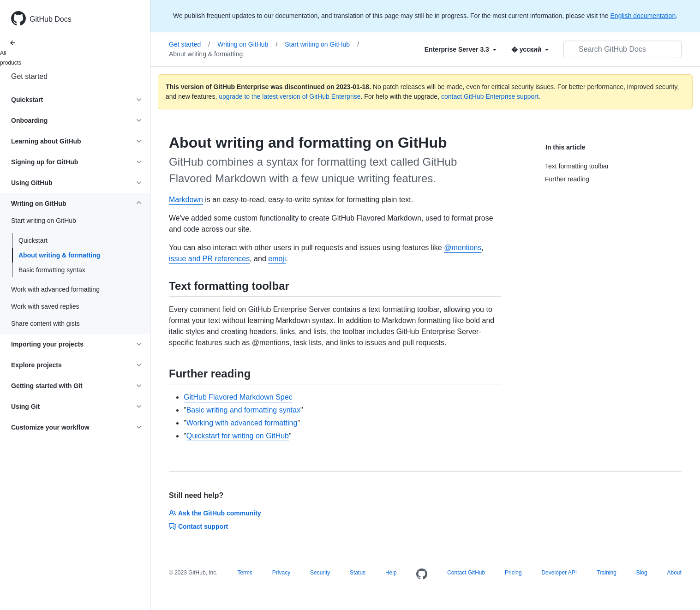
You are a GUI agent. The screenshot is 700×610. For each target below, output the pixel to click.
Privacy (281, 573)
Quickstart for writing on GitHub (238, 436)
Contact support (198, 526)
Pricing (513, 573)
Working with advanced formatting (242, 423)
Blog (642, 573)
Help (391, 573)
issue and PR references (209, 259)
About (674, 573)
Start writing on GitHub (322, 44)
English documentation (643, 16)
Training (607, 573)
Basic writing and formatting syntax (243, 410)
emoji (277, 259)
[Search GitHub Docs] (622, 49)
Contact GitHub (466, 573)
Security (320, 573)
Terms (245, 573)
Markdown (186, 200)
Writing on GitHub (247, 44)
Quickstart (33, 240)
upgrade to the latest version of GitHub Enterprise (290, 96)
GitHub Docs (51, 19)
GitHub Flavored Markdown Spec (238, 397)
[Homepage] (422, 574)
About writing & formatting (59, 255)
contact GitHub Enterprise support (490, 96)
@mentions (463, 248)
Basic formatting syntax (52, 270)
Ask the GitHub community (215, 513)
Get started (29, 76)
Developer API (559, 573)
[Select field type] (461, 49)
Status (358, 573)
